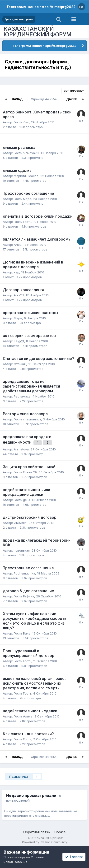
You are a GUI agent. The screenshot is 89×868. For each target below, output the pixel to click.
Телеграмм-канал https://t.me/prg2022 (41, 7)
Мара (18, 318)
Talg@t (19, 341)
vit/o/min (20, 523)
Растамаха (22, 396)
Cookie (60, 832)
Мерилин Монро (26, 176)
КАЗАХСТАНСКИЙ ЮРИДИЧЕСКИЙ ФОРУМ (37, 32)
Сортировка (74, 91)
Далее (72, 99)
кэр (16, 272)
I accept (74, 857)
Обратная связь (37, 832)
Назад (17, 99)
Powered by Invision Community (45, 842)
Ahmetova (21, 449)
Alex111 (19, 295)
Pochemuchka (24, 573)
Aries (18, 245)
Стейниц (20, 364)
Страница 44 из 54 (44, 99)
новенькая (22, 550)
